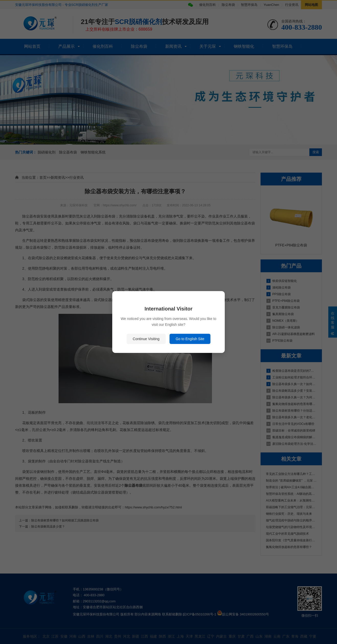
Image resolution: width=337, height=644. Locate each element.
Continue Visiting (146, 339)
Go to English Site (190, 339)
